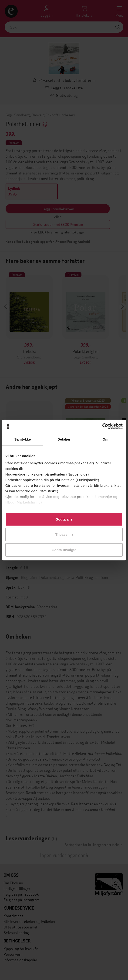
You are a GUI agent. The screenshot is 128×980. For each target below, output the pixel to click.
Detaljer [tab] (64, 439)
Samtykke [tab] (23, 439)
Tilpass (64, 534)
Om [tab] (105, 439)
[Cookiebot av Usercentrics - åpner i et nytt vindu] (102, 426)
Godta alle (64, 519)
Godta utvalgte (64, 550)
